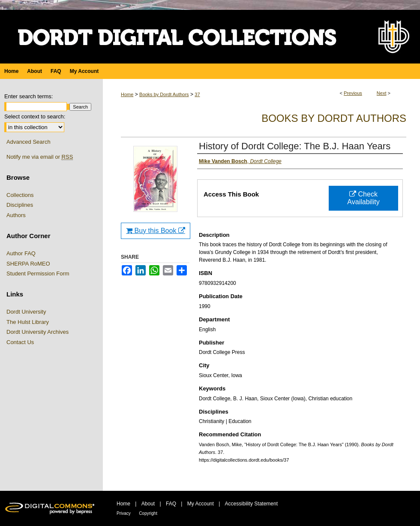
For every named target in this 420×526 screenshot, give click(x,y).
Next (382, 93)
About (148, 504)
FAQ (171, 504)
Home (127, 94)
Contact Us (20, 342)
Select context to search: (35, 116)
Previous (353, 93)
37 (197, 94)
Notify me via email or (40, 157)
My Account (201, 504)
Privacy (124, 513)
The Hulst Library (28, 322)
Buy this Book (156, 231)
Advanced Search (28, 142)
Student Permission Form (38, 274)
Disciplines (20, 205)
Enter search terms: (28, 96)
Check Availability (363, 198)
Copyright (148, 513)
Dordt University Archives (37, 332)
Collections (20, 195)
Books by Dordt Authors (164, 94)
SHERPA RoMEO (28, 264)
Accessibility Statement (251, 504)
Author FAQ (21, 253)
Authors (16, 215)
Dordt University (26, 312)
